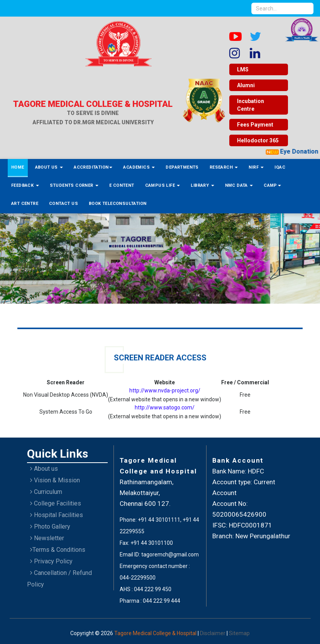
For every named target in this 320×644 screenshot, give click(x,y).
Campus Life (163, 185)
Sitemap (239, 633)
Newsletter (47, 538)
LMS (243, 69)
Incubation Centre (251, 105)
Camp (272, 185)
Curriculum (46, 492)
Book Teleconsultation (118, 204)
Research (224, 167)
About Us (49, 167)
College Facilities (56, 503)
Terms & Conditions (58, 550)
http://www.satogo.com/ (165, 407)
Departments (182, 167)
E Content (122, 185)
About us (44, 469)
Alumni (246, 85)
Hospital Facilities (57, 515)
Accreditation (93, 167)
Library (202, 185)
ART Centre (25, 204)
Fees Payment (255, 125)
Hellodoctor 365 (258, 140)
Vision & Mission (55, 480)
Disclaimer (213, 633)
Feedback (25, 185)
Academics (139, 167)
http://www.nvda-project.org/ (165, 390)
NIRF (256, 167)
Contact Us (63, 204)
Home (18, 167)
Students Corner (74, 185)
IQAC (280, 167)
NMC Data (239, 185)
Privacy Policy (51, 561)
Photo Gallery (50, 527)
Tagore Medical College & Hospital (156, 633)
